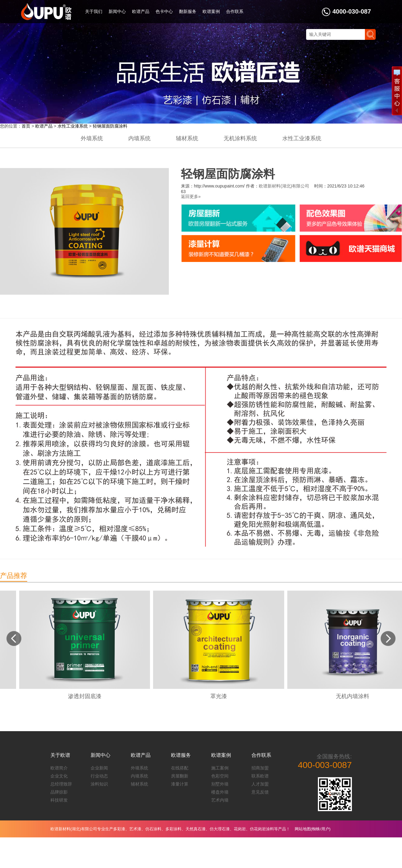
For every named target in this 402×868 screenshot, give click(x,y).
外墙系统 (92, 138)
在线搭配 (180, 768)
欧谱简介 (59, 768)
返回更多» (191, 196)
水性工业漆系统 (73, 126)
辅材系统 (187, 138)
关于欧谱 (60, 755)
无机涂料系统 (240, 138)
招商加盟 (260, 768)
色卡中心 (164, 11)
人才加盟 (260, 784)
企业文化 (59, 776)
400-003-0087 (325, 765)
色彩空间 (220, 776)
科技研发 (59, 800)
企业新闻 (99, 768)
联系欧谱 (260, 776)
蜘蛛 (316, 829)
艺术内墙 (220, 800)
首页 (26, 126)
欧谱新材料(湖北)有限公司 (284, 186)
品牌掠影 (59, 792)
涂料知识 (99, 784)
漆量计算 (180, 784)
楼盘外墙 (220, 792)
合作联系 (235, 11)
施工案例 (220, 768)
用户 (325, 829)
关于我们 (94, 11)
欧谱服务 (181, 755)
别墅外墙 (220, 784)
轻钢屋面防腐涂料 (110, 126)
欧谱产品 (141, 11)
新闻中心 (117, 11)
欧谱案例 (211, 11)
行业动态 (99, 776)
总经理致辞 (61, 784)
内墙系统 (139, 138)
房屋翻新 (180, 776)
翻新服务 (188, 11)
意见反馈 (260, 792)
